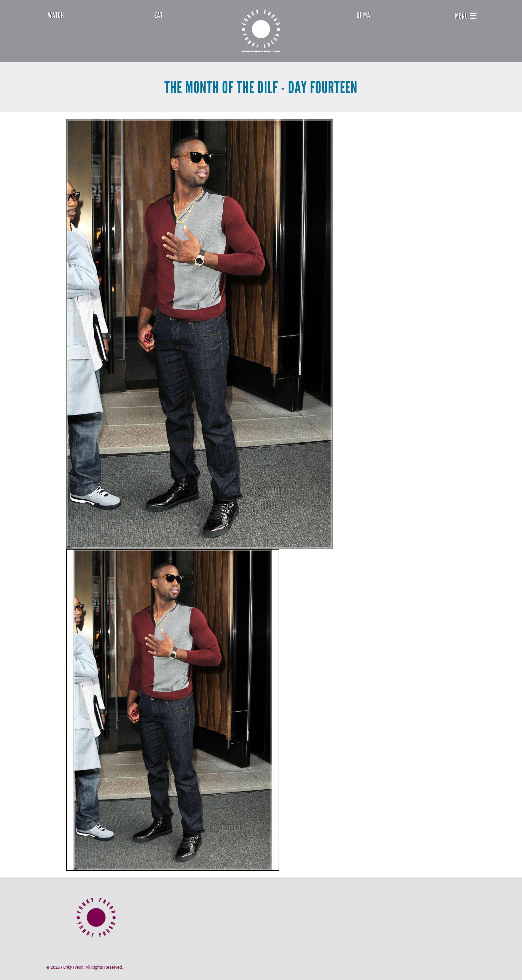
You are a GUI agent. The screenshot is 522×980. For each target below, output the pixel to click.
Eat (159, 15)
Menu (466, 16)
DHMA (364, 15)
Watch (56, 15)
